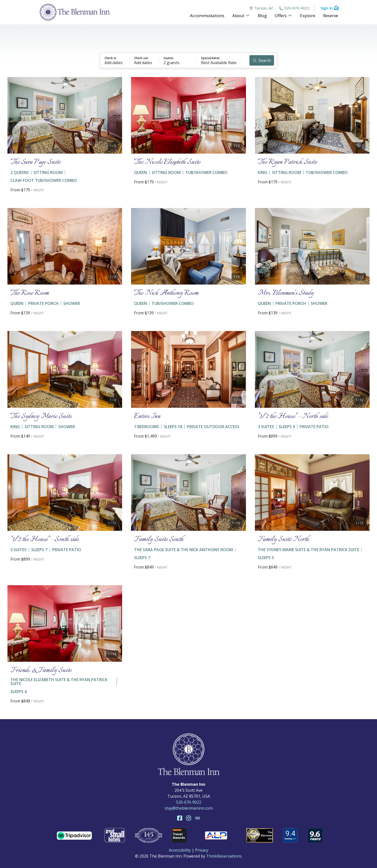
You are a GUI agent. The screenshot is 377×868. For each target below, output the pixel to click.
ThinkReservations (224, 856)
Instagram (189, 818)
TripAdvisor (198, 818)
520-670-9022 (294, 8)
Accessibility (180, 850)
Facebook (180, 818)
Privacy (202, 850)
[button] (115, 60)
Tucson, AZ (261, 8)
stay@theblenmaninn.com (189, 808)
